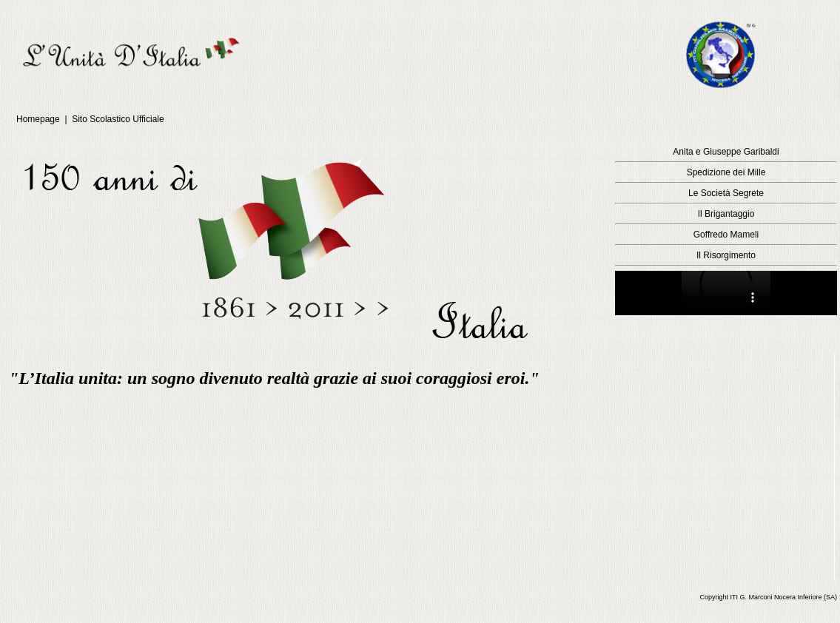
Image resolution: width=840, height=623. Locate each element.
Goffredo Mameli (726, 235)
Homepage (39, 119)
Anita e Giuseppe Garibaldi (726, 152)
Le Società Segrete (726, 193)
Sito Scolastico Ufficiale (118, 119)
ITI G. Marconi (751, 597)
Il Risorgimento (726, 255)
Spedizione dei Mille (726, 172)
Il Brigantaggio (726, 214)
